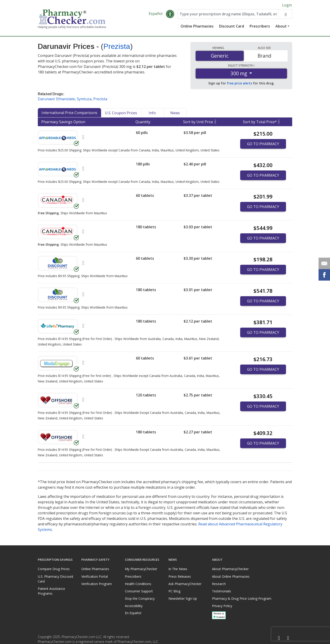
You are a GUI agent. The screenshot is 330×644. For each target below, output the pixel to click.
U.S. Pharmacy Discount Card (56, 579)
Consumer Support (139, 591)
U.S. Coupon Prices (121, 113)
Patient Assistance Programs (51, 591)
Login (287, 5)
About (281, 26)
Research (219, 584)
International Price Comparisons (69, 113)
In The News (178, 569)
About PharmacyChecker (230, 569)
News (175, 113)
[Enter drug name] (228, 14)
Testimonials (221, 591)
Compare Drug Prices (54, 569)
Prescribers (260, 26)
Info (152, 113)
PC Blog (174, 591)
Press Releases (180, 576)
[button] (170, 14)
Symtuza (84, 99)
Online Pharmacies (197, 26)
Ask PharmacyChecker (185, 584)
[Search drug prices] (285, 14)
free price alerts (239, 83)
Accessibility (134, 606)
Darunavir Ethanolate (56, 99)
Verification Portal (95, 576)
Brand (264, 56)
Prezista (117, 47)
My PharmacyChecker (141, 569)
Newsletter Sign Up (183, 598)
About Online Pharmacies (231, 576)
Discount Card (232, 26)
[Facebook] (279, 638)
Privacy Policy (222, 606)
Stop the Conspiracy (140, 598)
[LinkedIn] (288, 638)
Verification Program (97, 584)
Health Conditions (138, 584)
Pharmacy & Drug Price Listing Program (242, 598)
